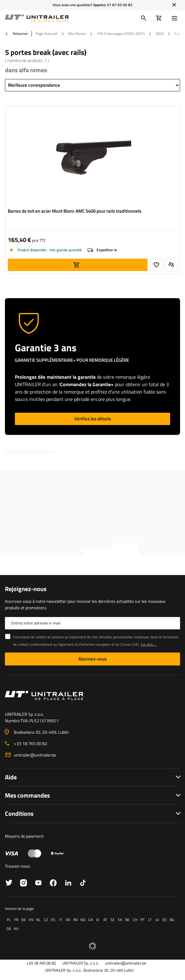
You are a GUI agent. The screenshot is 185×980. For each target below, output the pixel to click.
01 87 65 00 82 (120, 5)
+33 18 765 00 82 (31, 743)
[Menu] (176, 18)
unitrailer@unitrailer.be (35, 755)
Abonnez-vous (92, 659)
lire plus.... (149, 644)
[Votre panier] (159, 18)
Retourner (16, 34)
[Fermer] (174, 5)
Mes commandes (27, 795)
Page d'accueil (47, 33)
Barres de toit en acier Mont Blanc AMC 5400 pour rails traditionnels (75, 211)
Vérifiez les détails (93, 419)
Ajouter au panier (78, 265)
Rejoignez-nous (26, 589)
